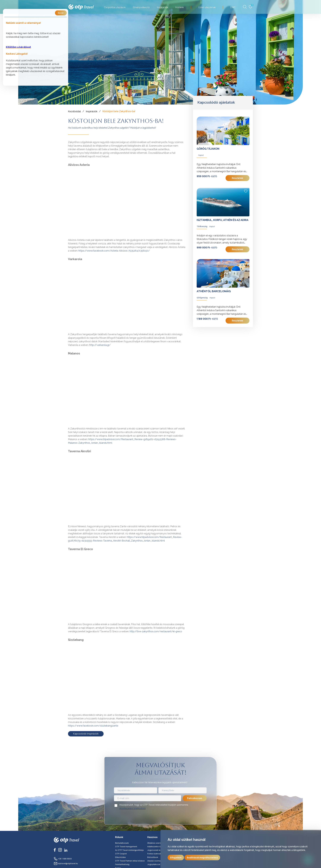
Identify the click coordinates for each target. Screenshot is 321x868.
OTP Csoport (121, 854)
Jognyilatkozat (154, 864)
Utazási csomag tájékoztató (160, 861)
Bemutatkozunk (122, 843)
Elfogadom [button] (176, 858)
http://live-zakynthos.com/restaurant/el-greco (156, 631)
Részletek (237, 178)
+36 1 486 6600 (63, 859)
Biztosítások (153, 857)
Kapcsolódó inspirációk (86, 734)
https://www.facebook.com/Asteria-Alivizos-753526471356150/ (114, 251)
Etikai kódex (120, 857)
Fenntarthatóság (122, 864)
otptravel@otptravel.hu (66, 863)
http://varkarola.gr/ (100, 345)
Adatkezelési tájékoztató (132, 808)
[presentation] (160, 818)
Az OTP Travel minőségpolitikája (129, 850)
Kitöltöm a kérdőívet (18, 47)
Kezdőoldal (74, 111)
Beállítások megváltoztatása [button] (202, 858)
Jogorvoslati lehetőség (157, 850)
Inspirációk (92, 111)
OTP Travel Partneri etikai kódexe (130, 861)
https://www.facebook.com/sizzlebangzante (93, 726)
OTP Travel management (126, 847)
